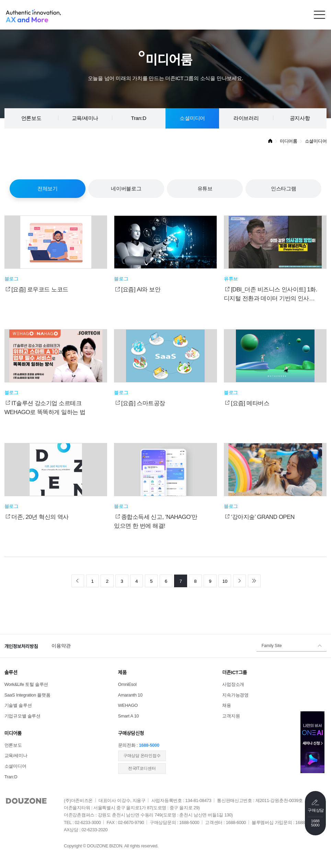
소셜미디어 (192, 118)
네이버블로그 (126, 188)
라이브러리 (246, 118)
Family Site (272, 646)
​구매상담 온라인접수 (142, 756)
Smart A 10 (129, 716)
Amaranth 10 (130, 695)
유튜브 (205, 188)
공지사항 (300, 118)
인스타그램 (284, 188)
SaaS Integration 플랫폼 (27, 695)
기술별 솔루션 (18, 705)
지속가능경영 (235, 695)
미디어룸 (289, 141)
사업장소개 (233, 684)
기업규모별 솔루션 (22, 716)
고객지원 (231, 716)
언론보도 (31, 118)
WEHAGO (128, 705)
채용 (226, 705)
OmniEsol (127, 684)
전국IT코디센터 (142, 768)
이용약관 (61, 646)
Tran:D (139, 118)
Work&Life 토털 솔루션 (26, 684)
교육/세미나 (85, 118)
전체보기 (48, 188)
